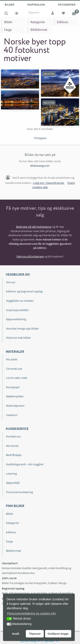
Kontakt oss (13, 436)
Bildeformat (39, 30)
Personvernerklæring (19, 492)
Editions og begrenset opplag (24, 291)
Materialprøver (15, 406)
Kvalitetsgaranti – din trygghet (25, 464)
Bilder (9, 4)
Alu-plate (12, 359)
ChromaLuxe (14, 369)
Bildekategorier (40, 166)
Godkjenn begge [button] (58, 634)
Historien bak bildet (18, 338)
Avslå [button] (16, 634)
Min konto (12, 446)
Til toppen (40, 138)
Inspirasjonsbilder (17, 310)
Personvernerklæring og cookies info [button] (31, 613)
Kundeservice (17, 429)
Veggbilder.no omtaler (20, 301)
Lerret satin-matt (17, 378)
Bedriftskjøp (14, 455)
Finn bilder (15, 506)
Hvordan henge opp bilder (22, 328)
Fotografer (67, 4)
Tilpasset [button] (35, 634)
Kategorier (38, 22)
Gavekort (12, 415)
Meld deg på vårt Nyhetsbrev (34, 227)
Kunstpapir (13, 387)
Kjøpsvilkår (13, 483)
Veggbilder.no (18, 274)
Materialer (15, 352)
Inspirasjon (36, 4)
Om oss (11, 282)
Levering (11, 474)
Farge (8, 30)
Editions (63, 22)
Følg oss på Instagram (30, 256)
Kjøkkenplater (15, 396)
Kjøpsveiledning (16, 319)
